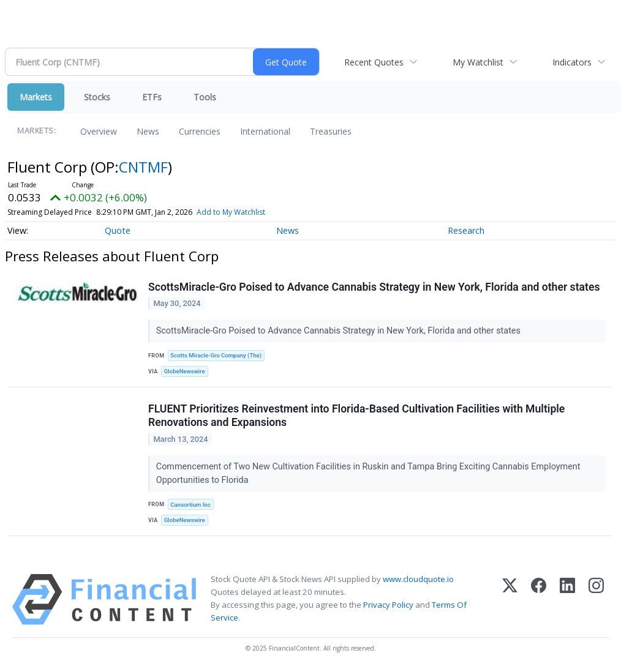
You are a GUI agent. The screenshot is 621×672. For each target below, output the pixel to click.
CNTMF (143, 167)
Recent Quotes (374, 62)
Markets (36, 97)
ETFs (152, 97)
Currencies (200, 131)
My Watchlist (478, 62)
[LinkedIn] (567, 599)
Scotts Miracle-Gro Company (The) (216, 355)
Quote (118, 230)
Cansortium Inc (190, 505)
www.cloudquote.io (418, 579)
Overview (99, 131)
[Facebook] (539, 599)
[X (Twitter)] (510, 599)
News (148, 131)
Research (466, 230)
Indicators (572, 62)
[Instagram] (596, 599)
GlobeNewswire (185, 371)
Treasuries (331, 131)
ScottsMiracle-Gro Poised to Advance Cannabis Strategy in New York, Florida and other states (374, 287)
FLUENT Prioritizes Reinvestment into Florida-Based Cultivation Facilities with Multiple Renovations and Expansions (356, 416)
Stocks (97, 97)
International (265, 131)
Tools (205, 97)
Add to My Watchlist (231, 212)
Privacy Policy (388, 605)
